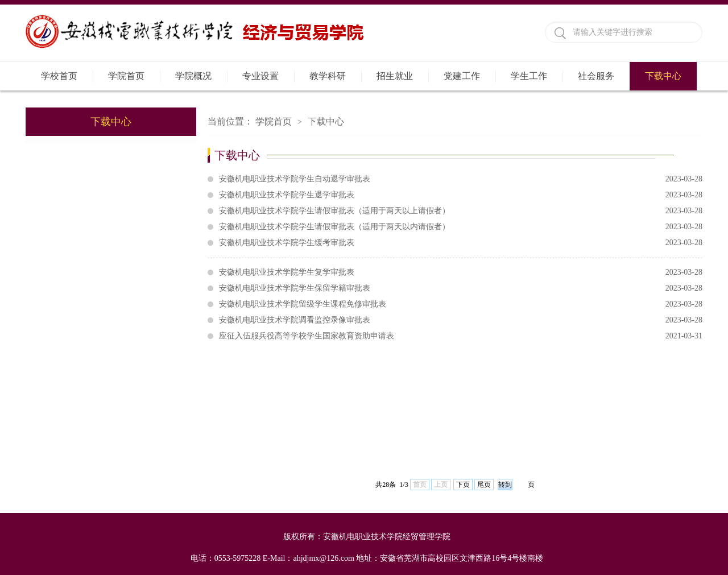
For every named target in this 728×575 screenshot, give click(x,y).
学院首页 (126, 76)
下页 (463, 485)
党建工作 (462, 76)
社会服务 (596, 76)
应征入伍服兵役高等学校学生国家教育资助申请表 (461, 336)
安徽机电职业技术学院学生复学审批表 (461, 272)
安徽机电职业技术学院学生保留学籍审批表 (461, 288)
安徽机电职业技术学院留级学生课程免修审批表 (461, 304)
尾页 (484, 485)
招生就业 (395, 76)
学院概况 (193, 76)
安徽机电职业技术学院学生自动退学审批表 (461, 179)
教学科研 (328, 76)
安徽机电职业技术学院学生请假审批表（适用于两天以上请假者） (461, 211)
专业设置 (260, 76)
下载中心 (663, 76)
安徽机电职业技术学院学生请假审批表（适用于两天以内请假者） (461, 227)
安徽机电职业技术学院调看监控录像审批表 (461, 320)
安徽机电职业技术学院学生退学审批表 (461, 195)
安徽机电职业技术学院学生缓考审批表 (461, 243)
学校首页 (59, 76)
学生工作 (529, 76)
